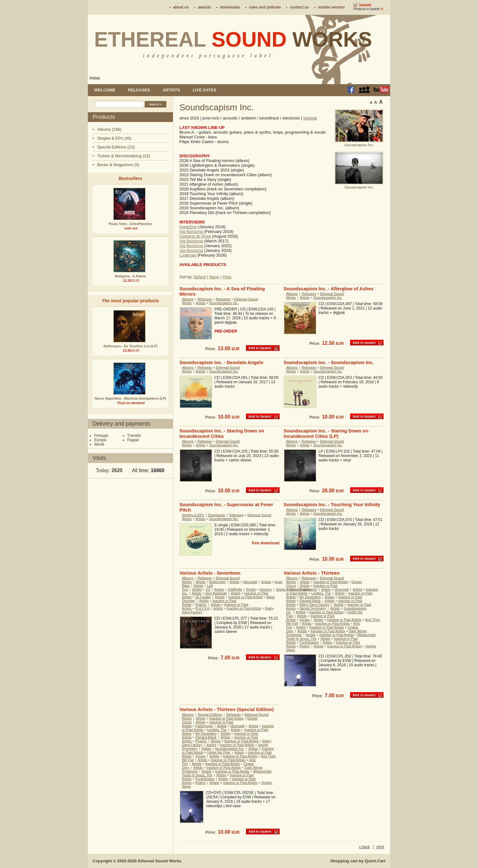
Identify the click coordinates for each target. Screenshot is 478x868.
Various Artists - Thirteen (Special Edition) (227, 709)
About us (181, 7)
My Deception (310, 597)
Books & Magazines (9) (118, 165)
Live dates (205, 90)
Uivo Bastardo (216, 593)
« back (364, 847)
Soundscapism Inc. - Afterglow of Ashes (329, 289)
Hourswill (250, 582)
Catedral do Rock (195, 236)
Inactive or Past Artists (245, 597)
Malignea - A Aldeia (130, 276)
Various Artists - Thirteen (312, 573)
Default (200, 277)
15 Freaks (203, 597)
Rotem (304, 646)
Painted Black (310, 601)
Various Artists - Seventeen (210, 573)
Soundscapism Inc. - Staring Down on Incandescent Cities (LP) (326, 433)
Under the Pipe (219, 752)
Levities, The (321, 593)
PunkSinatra (309, 642)
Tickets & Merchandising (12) (123, 156)
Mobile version (331, 7)
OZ (208, 589)
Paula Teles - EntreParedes (130, 224)
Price (227, 277)
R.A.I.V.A (202, 608)
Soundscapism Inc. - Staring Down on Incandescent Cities (222, 433)
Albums (188, 299)
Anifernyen (217, 582)
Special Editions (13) (116, 147)
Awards (205, 7)
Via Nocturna (191, 231)
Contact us (299, 7)
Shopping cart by (358, 861)
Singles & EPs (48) (114, 138)
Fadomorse (308, 589)
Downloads (230, 7)
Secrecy (266, 589)
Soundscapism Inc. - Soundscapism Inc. (329, 362)
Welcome (105, 90)
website (310, 118)
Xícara (304, 620)
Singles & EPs (193, 515)
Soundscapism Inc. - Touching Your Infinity (332, 504)
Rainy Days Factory (315, 605)
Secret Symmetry (313, 608)
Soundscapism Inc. (224, 303)
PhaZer (201, 605)
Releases (139, 90)
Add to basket (260, 348)
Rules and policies (265, 7)
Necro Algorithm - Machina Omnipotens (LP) (131, 398)
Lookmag (188, 255)
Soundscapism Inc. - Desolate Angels (221, 362)
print (380, 847)
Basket (365, 5)
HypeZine (188, 227)
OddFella (235, 589)
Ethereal (233, 39)
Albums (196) (109, 129)
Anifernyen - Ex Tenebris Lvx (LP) (130, 346)
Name (214, 277)
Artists (95, 78)
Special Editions (210, 715)
